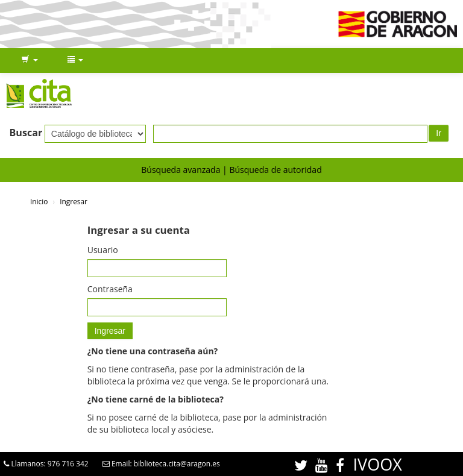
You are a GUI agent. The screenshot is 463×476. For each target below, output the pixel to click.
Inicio (39, 201)
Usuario (103, 250)
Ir (439, 133)
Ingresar (74, 201)
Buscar (26, 133)
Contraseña (110, 289)
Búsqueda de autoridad (275, 170)
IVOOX (378, 464)
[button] (30, 60)
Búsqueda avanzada (181, 170)
